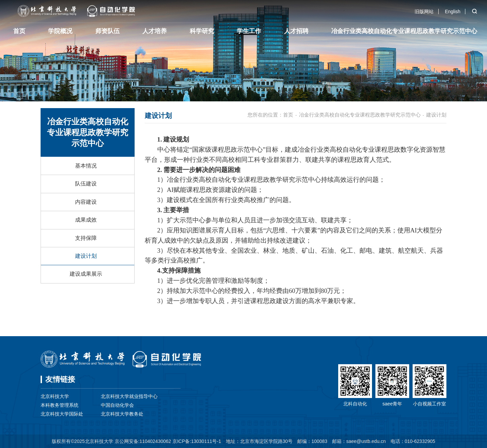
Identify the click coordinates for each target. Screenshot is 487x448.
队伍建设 (86, 184)
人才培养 (155, 31)
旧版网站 (424, 11)
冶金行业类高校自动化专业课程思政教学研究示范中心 (404, 31)
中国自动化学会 (117, 405)
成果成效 (86, 220)
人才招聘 (296, 31)
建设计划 (86, 256)
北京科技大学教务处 (122, 414)
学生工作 (249, 31)
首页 (19, 31)
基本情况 (86, 166)
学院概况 (60, 31)
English (453, 11)
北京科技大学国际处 (62, 414)
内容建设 (86, 202)
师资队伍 (108, 31)
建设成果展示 (86, 274)
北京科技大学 (55, 396)
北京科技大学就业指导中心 (129, 396)
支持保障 (86, 238)
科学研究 (202, 31)
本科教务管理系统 (60, 405)
